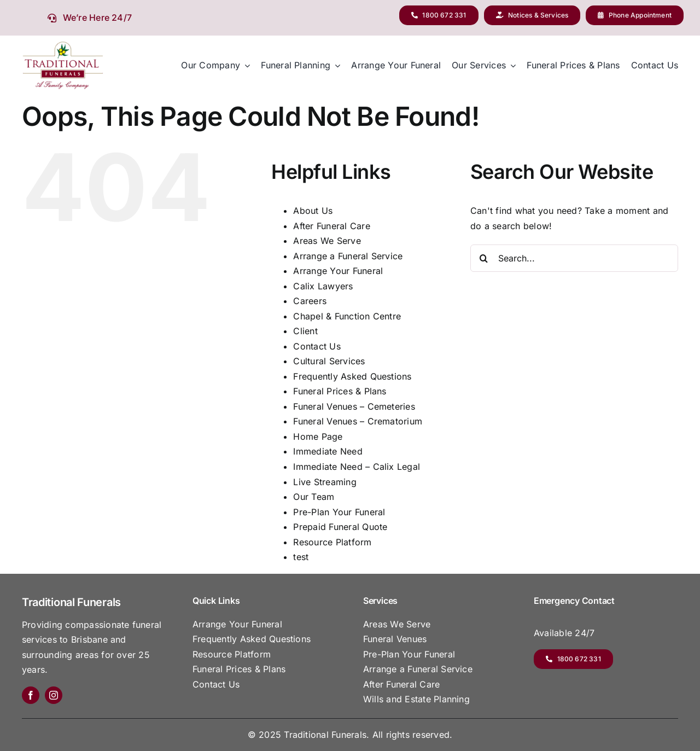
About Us (313, 211)
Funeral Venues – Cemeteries (354, 406)
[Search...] (574, 258)
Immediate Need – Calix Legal (357, 467)
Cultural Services (329, 361)
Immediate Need (328, 451)
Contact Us (317, 346)
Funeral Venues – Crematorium (358, 421)
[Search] (484, 258)
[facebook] (31, 695)
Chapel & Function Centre (347, 316)
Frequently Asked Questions (352, 376)
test (301, 557)
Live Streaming (325, 482)
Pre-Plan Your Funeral (339, 512)
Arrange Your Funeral (338, 271)
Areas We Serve (327, 241)
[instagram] (54, 695)
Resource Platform (332, 542)
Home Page (318, 436)
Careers (310, 301)
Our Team (314, 497)
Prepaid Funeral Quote (340, 527)
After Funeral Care (331, 226)
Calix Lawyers (323, 286)
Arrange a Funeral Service (348, 256)
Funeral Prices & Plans (340, 391)
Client (305, 331)
